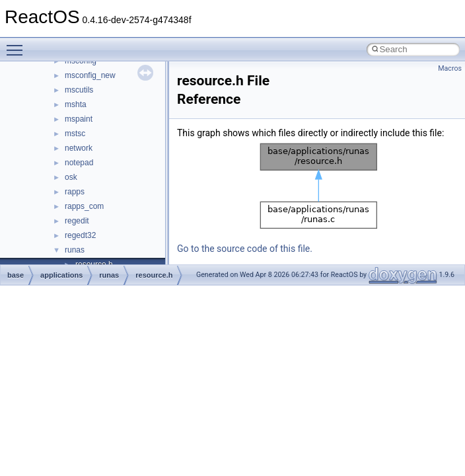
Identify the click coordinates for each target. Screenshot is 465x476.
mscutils (79, 90)
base (16, 275)
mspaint (79, 119)
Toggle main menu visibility (18, 44)
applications (61, 275)
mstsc (75, 134)
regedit (77, 221)
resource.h (154, 275)
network (79, 148)
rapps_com (84, 206)
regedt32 (80, 235)
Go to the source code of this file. (245, 249)
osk (71, 177)
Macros (450, 68)
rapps (75, 192)
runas (75, 250)
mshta (76, 104)
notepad (79, 163)
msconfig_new (90, 75)
